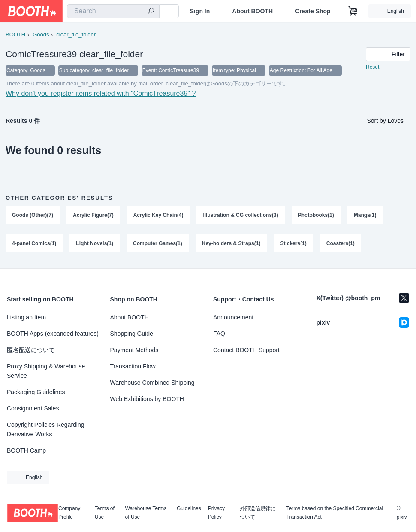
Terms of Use (105, 513)
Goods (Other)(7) (33, 215)
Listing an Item (26, 317)
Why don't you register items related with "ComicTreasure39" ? (101, 93)
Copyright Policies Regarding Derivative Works (46, 429)
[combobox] (113, 11)
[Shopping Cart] (353, 11)
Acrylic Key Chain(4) (158, 215)
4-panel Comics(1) (34, 243)
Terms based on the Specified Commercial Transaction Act (335, 513)
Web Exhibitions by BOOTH (147, 399)
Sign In (200, 11)
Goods (41, 35)
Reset (372, 67)
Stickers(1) (293, 243)
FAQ (219, 334)
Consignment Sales (33, 408)
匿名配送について (31, 350)
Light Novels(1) (95, 243)
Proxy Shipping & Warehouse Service (46, 371)
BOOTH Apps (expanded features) (53, 334)
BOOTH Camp (26, 450)
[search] (151, 12)
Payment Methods (134, 350)
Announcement (233, 317)
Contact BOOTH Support (246, 350)
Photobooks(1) (316, 215)
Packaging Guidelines (36, 392)
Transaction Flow (133, 366)
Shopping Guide (132, 334)
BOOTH (15, 35)
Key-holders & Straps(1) (231, 243)
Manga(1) (365, 215)
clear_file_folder (76, 35)
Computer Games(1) (158, 243)
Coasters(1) (341, 243)
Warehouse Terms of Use (146, 513)
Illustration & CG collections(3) (240, 215)
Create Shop (313, 11)
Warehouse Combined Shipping (152, 383)
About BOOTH (252, 11)
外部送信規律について (258, 513)
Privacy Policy (216, 513)
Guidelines (189, 509)
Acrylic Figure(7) (93, 215)
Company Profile (69, 513)
